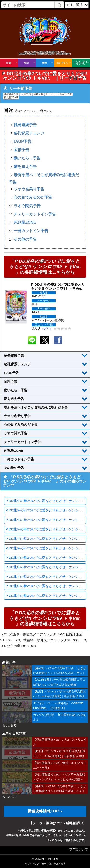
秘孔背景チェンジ (29, 133)
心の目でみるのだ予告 (33, 198)
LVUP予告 (22, 142)
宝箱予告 (21, 150)
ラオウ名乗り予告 (29, 189)
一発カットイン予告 (31, 231)
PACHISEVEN (50, 859)
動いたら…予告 (27, 158)
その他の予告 (25, 239)
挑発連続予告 (25, 125)
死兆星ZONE (25, 223)
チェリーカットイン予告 (35, 214)
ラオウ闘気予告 (27, 206)
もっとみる (9, 725)
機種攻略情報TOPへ (45, 811)
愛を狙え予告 (25, 167)
